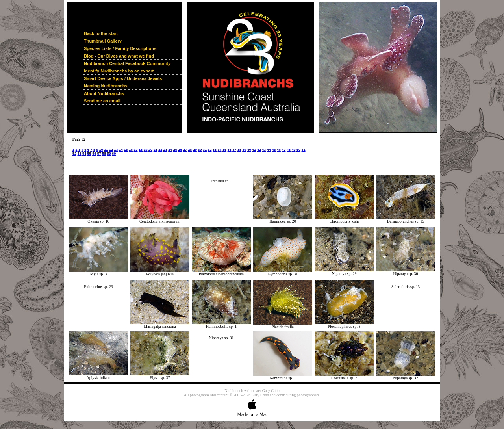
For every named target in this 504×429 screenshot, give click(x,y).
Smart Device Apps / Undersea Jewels (123, 78)
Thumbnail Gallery (103, 41)
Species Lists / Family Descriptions (120, 48)
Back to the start (101, 33)
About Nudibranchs (104, 93)
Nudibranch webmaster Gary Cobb (252, 391)
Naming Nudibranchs (106, 86)
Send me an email (102, 101)
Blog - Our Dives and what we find (119, 56)
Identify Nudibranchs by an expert (119, 71)
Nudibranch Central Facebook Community (127, 63)
